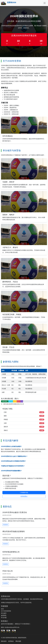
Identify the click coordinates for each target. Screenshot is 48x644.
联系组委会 (24, 496)
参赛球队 (4, 615)
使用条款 (11, 641)
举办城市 (4, 613)
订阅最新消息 (24, 493)
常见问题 (4, 618)
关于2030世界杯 (6, 611)
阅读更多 (6, 525)
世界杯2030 (9, 3)
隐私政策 (4, 641)
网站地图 (18, 641)
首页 (2, 609)
